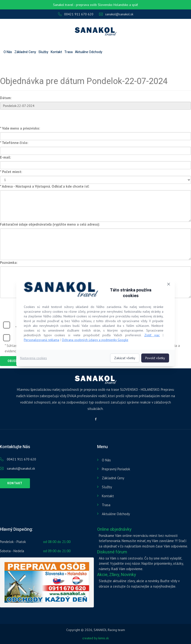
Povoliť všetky (155, 358)
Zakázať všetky (125, 358)
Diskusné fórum (112, 552)
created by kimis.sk (95, 638)
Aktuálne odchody (89, 52)
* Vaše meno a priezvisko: (20, 128)
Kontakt (56, 52)
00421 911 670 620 (76, 14)
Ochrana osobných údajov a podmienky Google (95, 340)
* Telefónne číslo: (14, 143)
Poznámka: (9, 263)
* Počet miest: (11, 172)
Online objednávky (114, 529)
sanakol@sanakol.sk (116, 14)
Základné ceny (25, 52)
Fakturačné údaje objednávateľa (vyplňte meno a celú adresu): (50, 224)
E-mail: (6, 157)
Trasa (69, 52)
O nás (8, 52)
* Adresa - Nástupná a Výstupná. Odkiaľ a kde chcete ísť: (45, 186)
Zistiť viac (152, 335)
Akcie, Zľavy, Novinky (117, 575)
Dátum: (6, 98)
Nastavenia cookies (33, 358)
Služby (43, 52)
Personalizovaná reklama (42, 340)
